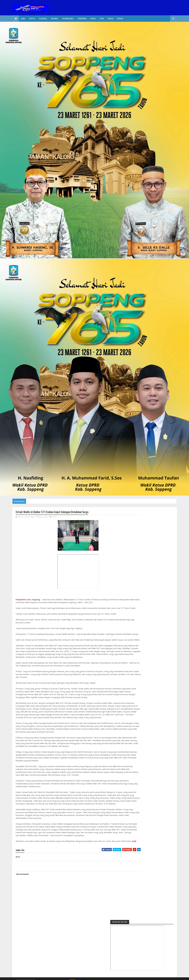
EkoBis (93, 18)
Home (23, 18)
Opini (102, 18)
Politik (32, 18)
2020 (25, 976)
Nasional (55, 18)
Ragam (110, 18)
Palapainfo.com (23, 600)
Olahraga (43, 18)
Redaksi (120, 18)
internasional (68, 18)
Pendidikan (82, 18)
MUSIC (54, 517)
